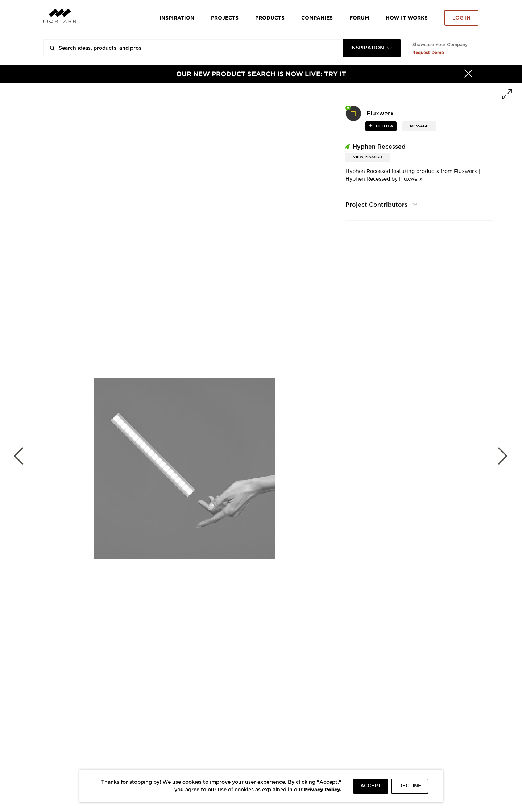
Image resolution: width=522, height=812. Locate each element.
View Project (368, 157)
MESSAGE (419, 126)
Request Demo (428, 52)
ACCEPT (371, 786)
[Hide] (468, 74)
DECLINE (410, 786)
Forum (359, 18)
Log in (461, 18)
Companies (317, 18)
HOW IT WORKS (407, 18)
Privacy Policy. (323, 789)
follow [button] (384, 126)
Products (270, 18)
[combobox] (372, 48)
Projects (225, 18)
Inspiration (177, 18)
